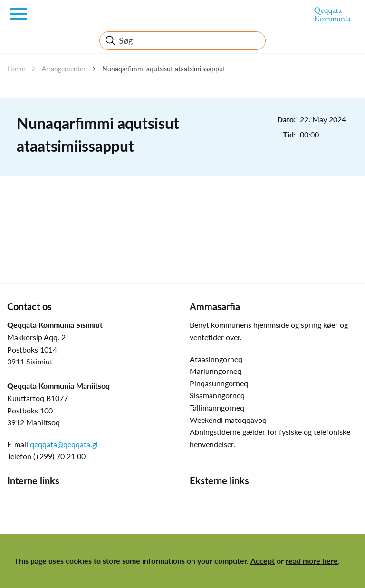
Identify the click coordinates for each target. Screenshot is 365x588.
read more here (312, 561)
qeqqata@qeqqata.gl (64, 444)
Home (16, 69)
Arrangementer (64, 69)
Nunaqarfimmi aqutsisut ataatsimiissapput (164, 69)
